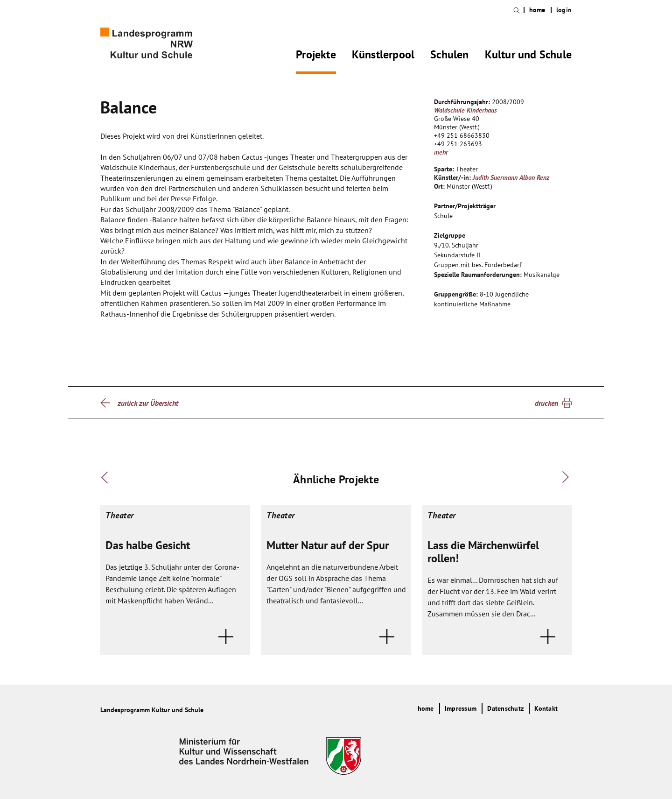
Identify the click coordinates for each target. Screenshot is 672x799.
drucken (546, 403)
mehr (441, 152)
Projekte (316, 56)
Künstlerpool (383, 56)
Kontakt (546, 708)
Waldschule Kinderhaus (465, 110)
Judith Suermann (495, 177)
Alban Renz (534, 177)
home (537, 10)
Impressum (461, 708)
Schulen (449, 56)
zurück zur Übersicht (148, 403)
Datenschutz (505, 708)
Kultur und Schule (528, 56)
